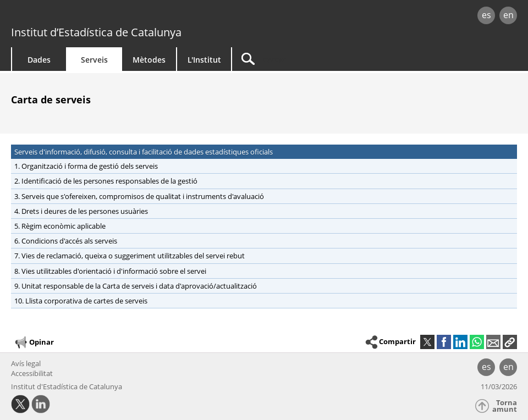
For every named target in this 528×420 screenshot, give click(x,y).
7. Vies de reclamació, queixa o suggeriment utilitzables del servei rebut (130, 256)
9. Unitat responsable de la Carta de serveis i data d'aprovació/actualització (136, 286)
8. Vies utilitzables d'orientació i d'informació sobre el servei (110, 271)
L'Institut (204, 60)
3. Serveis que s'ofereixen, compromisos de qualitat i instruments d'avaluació (139, 196)
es (486, 15)
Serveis (94, 60)
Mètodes (149, 60)
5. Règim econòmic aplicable (60, 226)
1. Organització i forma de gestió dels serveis (86, 166)
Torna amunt (505, 406)
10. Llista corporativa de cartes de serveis (81, 301)
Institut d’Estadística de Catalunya (96, 32)
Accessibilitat (32, 373)
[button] (510, 342)
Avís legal (26, 363)
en (508, 15)
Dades (39, 60)
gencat (112, 16)
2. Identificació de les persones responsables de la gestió (106, 181)
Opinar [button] (34, 342)
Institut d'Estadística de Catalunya (67, 386)
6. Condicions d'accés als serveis (66, 241)
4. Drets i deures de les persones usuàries (81, 211)
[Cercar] (326, 59)
